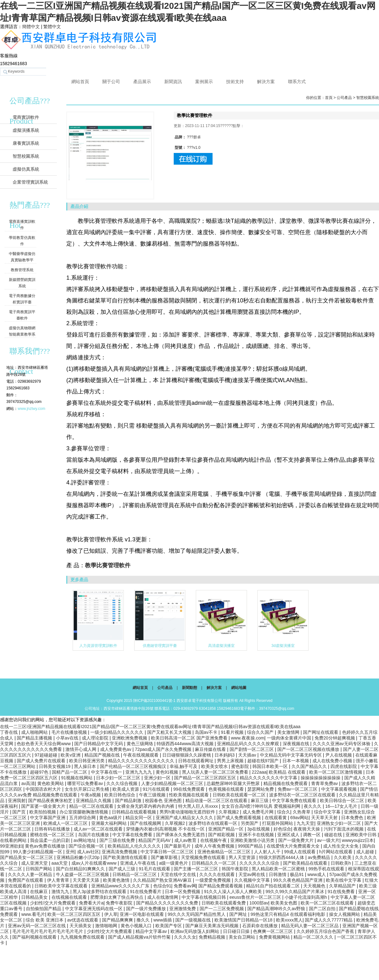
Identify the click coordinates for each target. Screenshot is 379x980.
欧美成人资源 (126, 789)
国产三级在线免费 (118, 840)
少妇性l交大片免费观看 (53, 903)
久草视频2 (229, 812)
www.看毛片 (33, 914)
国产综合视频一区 (87, 846)
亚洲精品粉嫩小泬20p (78, 857)
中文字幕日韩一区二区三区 (168, 852)
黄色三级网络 (141, 744)
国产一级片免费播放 (147, 909)
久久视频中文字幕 (253, 880)
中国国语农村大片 (44, 789)
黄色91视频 (168, 772)
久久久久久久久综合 (260, 863)
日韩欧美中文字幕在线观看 (62, 886)
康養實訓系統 (26, 143)
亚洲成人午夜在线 (138, 863)
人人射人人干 (268, 852)
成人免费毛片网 (259, 812)
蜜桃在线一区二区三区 (53, 835)
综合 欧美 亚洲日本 (45, 920)
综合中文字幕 (328, 812)
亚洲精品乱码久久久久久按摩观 (249, 744)
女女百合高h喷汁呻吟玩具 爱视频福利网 (262, 806)
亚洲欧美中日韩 (362, 835)
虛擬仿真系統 (26, 169)
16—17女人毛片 (342, 806)
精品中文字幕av (152, 931)
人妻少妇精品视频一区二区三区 (173, 783)
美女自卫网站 (243, 937)
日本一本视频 (296, 761)
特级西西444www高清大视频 (186, 744)
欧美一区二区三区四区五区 (75, 914)
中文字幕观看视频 (340, 789)
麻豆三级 (260, 800)
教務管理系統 (22, 270)
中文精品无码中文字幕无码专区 (292, 755)
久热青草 (302, 812)
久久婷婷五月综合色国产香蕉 (326, 931)
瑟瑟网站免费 (261, 789)
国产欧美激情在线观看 (126, 857)
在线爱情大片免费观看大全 (294, 846)
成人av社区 (88, 852)
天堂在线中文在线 (179, 874)
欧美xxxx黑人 (289, 920)
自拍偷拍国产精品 (44, 909)
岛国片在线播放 (94, 835)
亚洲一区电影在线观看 (142, 914)
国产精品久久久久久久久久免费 (168, 903)
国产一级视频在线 (194, 920)
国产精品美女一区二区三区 (27, 857)
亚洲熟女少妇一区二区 (340, 823)
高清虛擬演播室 (221, 646)
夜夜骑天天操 (307, 829)
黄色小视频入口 (137, 926)
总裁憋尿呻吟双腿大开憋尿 (234, 783)
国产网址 (239, 914)
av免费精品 (319, 857)
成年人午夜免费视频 (215, 846)
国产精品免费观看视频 (221, 886)
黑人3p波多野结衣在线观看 (100, 892)
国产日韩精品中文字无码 (99, 744)
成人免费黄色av (116, 749)
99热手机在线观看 (327, 869)
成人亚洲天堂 (35, 863)
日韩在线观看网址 (196, 761)
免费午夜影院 (120, 903)
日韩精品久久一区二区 (214, 863)
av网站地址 (85, 840)
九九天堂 (305, 823)
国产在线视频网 (146, 823)
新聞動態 (189, 688)
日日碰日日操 (237, 931)
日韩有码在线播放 (53, 829)
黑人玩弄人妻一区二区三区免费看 (216, 772)
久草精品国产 (343, 886)
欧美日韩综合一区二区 (343, 800)
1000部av (259, 903)
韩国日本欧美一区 (271, 766)
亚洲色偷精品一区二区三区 (225, 852)
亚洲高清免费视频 (120, 852)
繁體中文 (52, 27)
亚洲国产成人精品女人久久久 (185, 818)
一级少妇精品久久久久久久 (117, 732)
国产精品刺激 (129, 800)
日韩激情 (278, 874)
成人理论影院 (96, 738)
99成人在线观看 (301, 852)
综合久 (284, 812)
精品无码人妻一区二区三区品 (310, 926)
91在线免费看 (342, 892)
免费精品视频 (213, 937)
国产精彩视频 (222, 835)
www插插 (163, 920)
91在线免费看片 (146, 892)
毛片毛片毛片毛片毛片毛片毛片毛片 (48, 931)
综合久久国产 (261, 732)
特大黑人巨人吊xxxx (199, 806)
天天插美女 (81, 926)
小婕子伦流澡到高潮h (306, 897)
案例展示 (204, 82)
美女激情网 (289, 732)
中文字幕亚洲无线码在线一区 (94, 909)
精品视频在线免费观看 (286, 783)
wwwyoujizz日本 (358, 840)
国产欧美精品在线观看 (306, 863)
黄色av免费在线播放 (46, 846)
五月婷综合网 (83, 818)
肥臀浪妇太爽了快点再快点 (117, 897)
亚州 (70, 852)
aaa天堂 (60, 863)
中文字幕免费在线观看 (295, 800)
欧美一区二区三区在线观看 (328, 903)
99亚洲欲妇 (11, 846)
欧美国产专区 (169, 926)
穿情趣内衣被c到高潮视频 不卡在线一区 (166, 829)
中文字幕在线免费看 (133, 835)
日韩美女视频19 (55, 766)
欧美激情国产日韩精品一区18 (244, 920)
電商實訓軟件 (26, 117)
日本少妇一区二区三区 (119, 778)
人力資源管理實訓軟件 (98, 646)
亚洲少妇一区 (158, 778)
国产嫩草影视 (165, 857)
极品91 (297, 874)
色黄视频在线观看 (227, 789)
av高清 (28, 783)
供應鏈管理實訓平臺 (160, 646)
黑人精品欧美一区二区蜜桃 (279, 869)
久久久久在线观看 (218, 874)
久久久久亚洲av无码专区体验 (342, 744)
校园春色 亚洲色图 (164, 800)
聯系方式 (297, 82)
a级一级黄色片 (174, 863)
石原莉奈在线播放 (261, 926)
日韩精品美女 (35, 897)
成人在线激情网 (163, 897)
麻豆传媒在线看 (211, 749)
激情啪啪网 (107, 926)
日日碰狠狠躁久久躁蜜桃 (187, 755)
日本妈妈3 (225, 755)
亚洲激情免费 (183, 909)
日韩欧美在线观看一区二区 (240, 795)
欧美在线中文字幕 (344, 880)
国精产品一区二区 (70, 772)
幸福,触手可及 (184, 766)
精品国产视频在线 (103, 755)
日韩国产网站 (39, 869)
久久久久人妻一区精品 (31, 874)
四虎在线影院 (344, 766)
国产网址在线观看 (321, 732)
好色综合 (282, 829)
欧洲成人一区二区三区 (66, 823)
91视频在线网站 (77, 778)
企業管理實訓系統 (30, 182)
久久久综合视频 (123, 783)
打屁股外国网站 (278, 823)
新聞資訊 (173, 82)
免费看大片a (91, 903)
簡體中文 (31, 27)
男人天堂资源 (243, 857)
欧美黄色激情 (117, 880)
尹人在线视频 (339, 755)
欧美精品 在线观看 (288, 772)
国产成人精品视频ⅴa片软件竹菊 (140, 937)
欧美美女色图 (285, 903)
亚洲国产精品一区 (226, 829)
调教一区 (312, 835)
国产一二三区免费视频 (222, 909)
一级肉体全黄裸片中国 (290, 738)
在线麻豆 (39, 892)
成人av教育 (186, 840)
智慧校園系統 (26, 156)
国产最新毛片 (178, 846)
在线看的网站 (14, 840)
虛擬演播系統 (26, 130)
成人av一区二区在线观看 (99, 829)
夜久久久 (313, 806)
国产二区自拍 (323, 909)
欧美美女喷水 (215, 766)
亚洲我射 (17, 800)
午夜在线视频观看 (141, 755)
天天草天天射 (325, 818)
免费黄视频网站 (275, 937)
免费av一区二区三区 (298, 789)
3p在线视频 (259, 829)
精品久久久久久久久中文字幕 (269, 778)
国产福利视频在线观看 (35, 937)
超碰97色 (40, 772)
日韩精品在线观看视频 (135, 812)
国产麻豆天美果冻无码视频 (213, 926)
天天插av (248, 755)
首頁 (329, 98)
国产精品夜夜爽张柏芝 (51, 800)
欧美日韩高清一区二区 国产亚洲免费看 (190, 738)
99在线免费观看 (190, 789)
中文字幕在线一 (107, 772)
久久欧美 (343, 857)
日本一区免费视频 (183, 892)
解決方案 (266, 82)
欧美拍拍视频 (43, 812)
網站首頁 (80, 82)
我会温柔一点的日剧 (51, 840)
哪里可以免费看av (86, 783)
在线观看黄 (276, 818)
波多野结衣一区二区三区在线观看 (303, 795)
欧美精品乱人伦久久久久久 (135, 846)
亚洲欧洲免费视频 (130, 738)
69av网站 (299, 818)
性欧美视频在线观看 (189, 795)
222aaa (259, 772)
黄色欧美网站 (51, 783)
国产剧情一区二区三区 (252, 749)
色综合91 (162, 886)
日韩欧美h (341, 863)
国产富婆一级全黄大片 (44, 806)
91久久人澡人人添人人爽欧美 (234, 892)
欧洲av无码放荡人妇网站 (196, 931)
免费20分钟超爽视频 (335, 738)
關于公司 (111, 82)
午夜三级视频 (153, 795)
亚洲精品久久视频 (94, 800)
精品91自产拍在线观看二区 (273, 886)
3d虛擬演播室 (283, 646)
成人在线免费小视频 (333, 761)
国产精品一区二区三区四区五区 (206, 778)
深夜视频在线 (297, 744)
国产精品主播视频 (35, 738)
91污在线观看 (157, 789)
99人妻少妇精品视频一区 (38, 852)
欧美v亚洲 (71, 755)
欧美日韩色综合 (120, 795)
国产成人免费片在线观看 (42, 761)
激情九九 (61, 892)
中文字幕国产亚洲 (48, 818)
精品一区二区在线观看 (92, 806)
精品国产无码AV (155, 840)
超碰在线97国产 (264, 761)
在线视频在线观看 (70, 897)
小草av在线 (68, 738)
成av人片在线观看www (95, 863)
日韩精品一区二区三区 (135, 874)
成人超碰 (366, 852)
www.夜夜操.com (248, 738)
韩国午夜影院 (236, 869)
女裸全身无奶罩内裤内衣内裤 (146, 806)
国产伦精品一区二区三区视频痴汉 (134, 766)
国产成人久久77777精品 (329, 920)
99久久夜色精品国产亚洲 (298, 880)
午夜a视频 (91, 795)
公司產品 (344, 98)
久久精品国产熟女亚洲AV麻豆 (163, 880)
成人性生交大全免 (341, 846)
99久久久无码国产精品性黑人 (197, 914)
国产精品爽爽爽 (118, 920)
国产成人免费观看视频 (239, 818)
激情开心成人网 (81, 749)
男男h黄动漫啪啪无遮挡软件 (188, 812)
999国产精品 (251, 846)
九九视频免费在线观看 (83, 937)
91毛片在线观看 (155, 869)
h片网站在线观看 (337, 852)
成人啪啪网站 (35, 732)
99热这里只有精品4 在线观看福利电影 (289, 914)
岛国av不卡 (207, 732)
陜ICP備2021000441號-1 (154, 701)
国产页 (20, 812)
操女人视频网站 (345, 914)
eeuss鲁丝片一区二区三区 (256, 897)
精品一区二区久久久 (314, 937)
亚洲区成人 (289, 835)
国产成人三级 (123, 869)
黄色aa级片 (111, 818)
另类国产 (250, 823)
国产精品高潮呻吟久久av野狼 (277, 909)
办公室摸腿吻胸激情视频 (84, 812)
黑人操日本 (86, 766)
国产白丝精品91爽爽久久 (81, 869)
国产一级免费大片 (297, 840)
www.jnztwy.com (31, 409)
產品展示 (142, 82)
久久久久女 (185, 937)
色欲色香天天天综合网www (44, 744)
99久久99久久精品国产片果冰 (295, 892)
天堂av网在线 (253, 874)
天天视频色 (315, 886)
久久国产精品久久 (310, 766)
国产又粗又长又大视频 (170, 732)
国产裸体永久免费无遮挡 (181, 835)
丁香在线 (9, 732)
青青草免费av (325, 783)
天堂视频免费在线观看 (204, 857)
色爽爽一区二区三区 (274, 931)
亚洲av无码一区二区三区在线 (37, 926)
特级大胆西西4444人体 (282, 857)
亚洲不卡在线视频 (257, 835)
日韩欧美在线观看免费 (224, 903)
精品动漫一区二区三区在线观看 (217, 800)
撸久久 (144, 920)
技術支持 (235, 82)
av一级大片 (328, 840)
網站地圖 (239, 688)
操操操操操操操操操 (321, 778)
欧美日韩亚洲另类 (87, 761)
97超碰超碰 (46, 755)
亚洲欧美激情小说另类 (253, 840)
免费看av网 (185, 886)
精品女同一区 (139, 818)
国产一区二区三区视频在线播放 (309, 749)
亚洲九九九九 (139, 772)
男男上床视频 (231, 761)
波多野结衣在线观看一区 (214, 823)
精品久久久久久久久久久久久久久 (142, 761)
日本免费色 (353, 818)
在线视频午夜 (214, 840)
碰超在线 (334, 835)
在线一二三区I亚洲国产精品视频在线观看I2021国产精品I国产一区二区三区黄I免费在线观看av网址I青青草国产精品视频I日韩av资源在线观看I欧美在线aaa (150, 727)
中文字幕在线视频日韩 (204, 897)
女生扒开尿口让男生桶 (87, 789)
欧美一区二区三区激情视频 (336, 772)
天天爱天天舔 (87, 880)
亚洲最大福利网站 (110, 823)
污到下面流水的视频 (344, 829)
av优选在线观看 (84, 920)
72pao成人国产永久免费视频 (164, 749)
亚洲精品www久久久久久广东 (121, 886)
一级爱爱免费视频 (214, 880)
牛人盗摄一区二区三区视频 (83, 874)
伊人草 (111, 914)
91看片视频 (233, 732)
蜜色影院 (241, 766)
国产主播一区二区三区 (196, 869)
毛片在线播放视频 (70, 732)
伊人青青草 (59, 880)
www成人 (317, 874)
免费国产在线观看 (26, 880)
